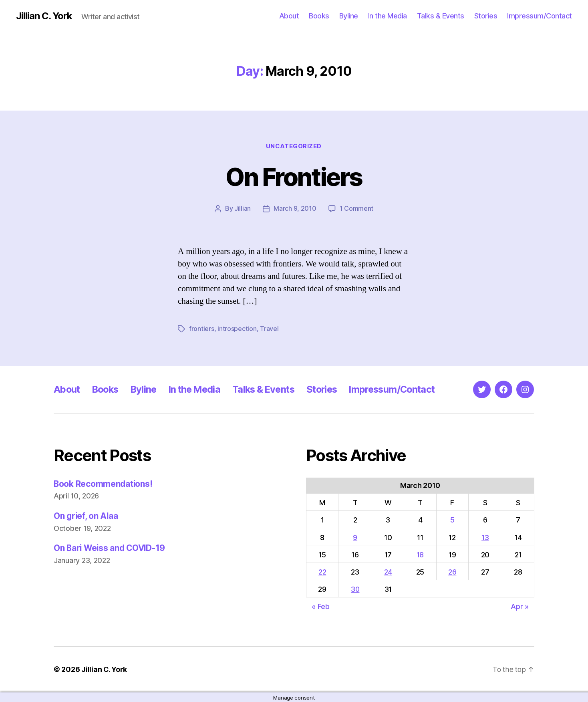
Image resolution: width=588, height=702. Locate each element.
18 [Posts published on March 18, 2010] (421, 554)
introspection (237, 329)
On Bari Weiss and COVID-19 (111, 548)
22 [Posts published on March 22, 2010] (322, 572)
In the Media (388, 16)
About (289, 16)
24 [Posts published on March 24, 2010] (389, 572)
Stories (486, 16)
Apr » (520, 606)
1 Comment (357, 209)
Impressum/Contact (540, 16)
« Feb (321, 606)
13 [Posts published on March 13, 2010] (485, 537)
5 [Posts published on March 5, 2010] (453, 519)
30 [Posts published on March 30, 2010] (356, 589)
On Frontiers (294, 177)
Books (319, 16)
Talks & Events (441, 16)
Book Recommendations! (104, 483)
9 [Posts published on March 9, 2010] (355, 537)
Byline (349, 16)
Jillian (243, 209)
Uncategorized (294, 146)
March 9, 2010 (295, 209)
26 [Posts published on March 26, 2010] (453, 572)
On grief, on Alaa (86, 515)
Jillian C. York (44, 16)
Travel (269, 329)
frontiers (202, 329)
